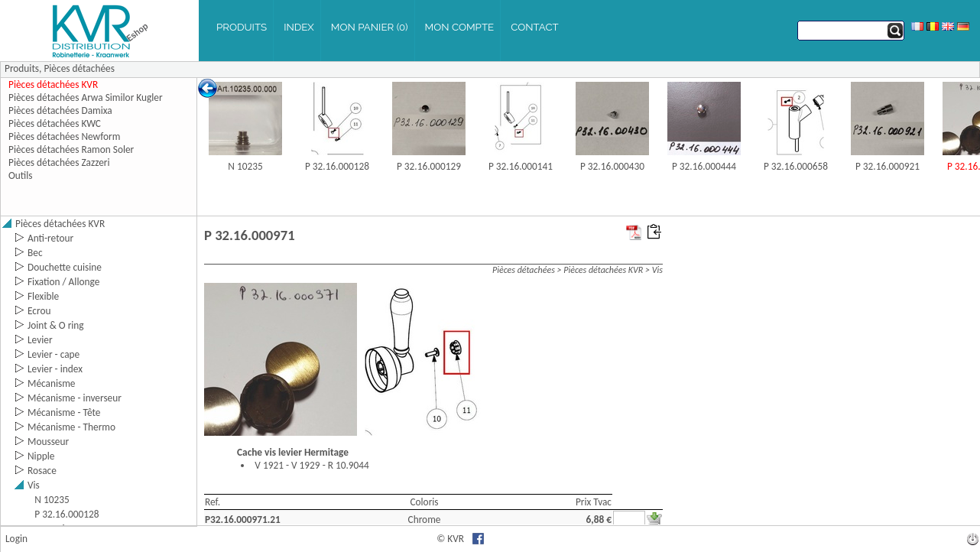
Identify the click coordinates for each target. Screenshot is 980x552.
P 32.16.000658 (796, 166)
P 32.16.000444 (704, 166)
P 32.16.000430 (612, 166)
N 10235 (245, 166)
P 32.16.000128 (337, 166)
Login (16, 539)
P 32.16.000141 (521, 166)
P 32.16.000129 (429, 166)
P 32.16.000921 (888, 166)
